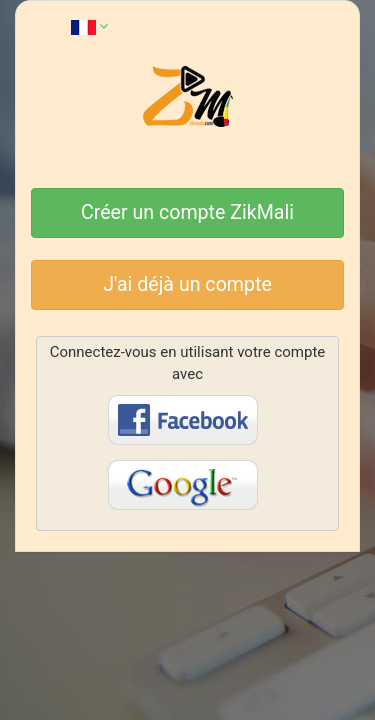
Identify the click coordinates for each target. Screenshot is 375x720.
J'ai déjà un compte (187, 284)
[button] (89, 26)
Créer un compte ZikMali (187, 212)
